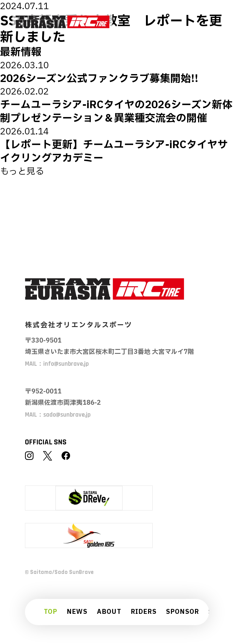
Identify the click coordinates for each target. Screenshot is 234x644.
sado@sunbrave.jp (67, 415)
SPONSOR (183, 612)
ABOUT (109, 612)
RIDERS (144, 612)
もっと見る (22, 172)
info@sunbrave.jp (66, 364)
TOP (51, 612)
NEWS (77, 612)
